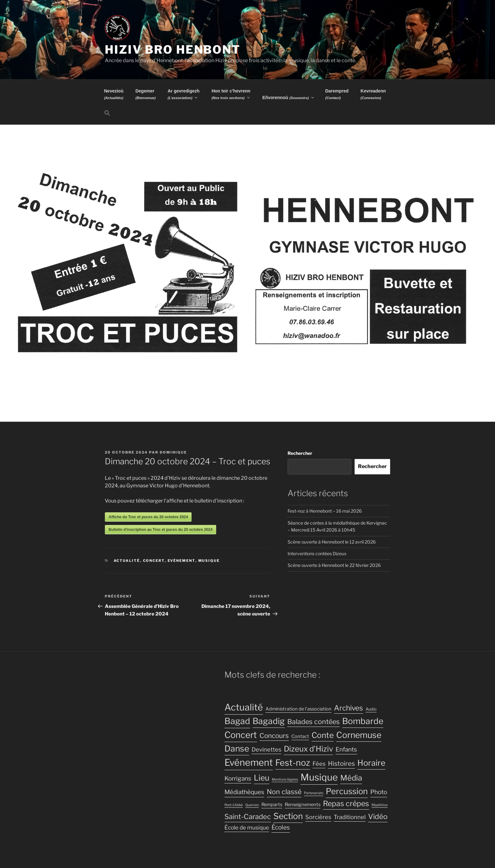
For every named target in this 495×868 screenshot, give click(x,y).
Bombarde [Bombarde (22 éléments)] (363, 721)
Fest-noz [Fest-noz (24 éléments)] (293, 763)
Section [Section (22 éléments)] (288, 816)
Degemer (146, 94)
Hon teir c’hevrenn (231, 94)
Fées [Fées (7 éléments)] (319, 764)
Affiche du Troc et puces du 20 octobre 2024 (148, 517)
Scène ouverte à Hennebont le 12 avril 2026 (332, 542)
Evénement (182, 561)
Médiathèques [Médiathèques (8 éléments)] (244, 792)
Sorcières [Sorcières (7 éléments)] (318, 817)
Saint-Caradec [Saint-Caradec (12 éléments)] (248, 817)
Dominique (173, 452)
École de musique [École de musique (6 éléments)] (247, 827)
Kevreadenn (373, 94)
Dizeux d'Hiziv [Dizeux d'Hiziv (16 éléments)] (308, 749)
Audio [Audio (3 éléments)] (371, 709)
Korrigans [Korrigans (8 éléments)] (238, 779)
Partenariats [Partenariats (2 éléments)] (314, 793)
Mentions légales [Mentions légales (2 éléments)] (285, 779)
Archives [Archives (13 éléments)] (349, 708)
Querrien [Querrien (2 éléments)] (252, 805)
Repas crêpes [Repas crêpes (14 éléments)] (346, 804)
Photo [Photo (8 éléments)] (379, 792)
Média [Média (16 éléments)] (351, 778)
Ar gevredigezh (184, 94)
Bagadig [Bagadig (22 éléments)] (269, 721)
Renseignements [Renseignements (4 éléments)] (303, 805)
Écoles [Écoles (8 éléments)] (281, 827)
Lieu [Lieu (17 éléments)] (262, 778)
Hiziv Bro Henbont (173, 50)
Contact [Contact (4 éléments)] (300, 736)
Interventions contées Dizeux (317, 553)
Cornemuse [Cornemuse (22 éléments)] (359, 735)
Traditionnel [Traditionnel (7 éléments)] (350, 817)
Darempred (337, 94)
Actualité (127, 561)
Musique (209, 561)
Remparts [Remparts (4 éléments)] (272, 805)
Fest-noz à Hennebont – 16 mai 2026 (325, 511)
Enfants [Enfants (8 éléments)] (346, 749)
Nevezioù (114, 94)
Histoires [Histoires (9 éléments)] (341, 764)
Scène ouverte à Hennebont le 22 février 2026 (334, 565)
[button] (107, 113)
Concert (154, 561)
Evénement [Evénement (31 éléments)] (249, 762)
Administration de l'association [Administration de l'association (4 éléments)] (298, 709)
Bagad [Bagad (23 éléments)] (237, 721)
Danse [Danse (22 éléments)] (237, 749)
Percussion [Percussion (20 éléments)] (347, 791)
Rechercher (300, 453)
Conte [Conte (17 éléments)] (323, 735)
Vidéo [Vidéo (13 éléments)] (378, 817)
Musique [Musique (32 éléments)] (319, 777)
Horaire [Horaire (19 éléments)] (371, 763)
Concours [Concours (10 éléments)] (274, 736)
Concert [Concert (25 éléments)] (241, 735)
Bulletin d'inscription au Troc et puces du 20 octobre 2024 (161, 530)
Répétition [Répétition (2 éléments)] (380, 805)
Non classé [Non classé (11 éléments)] (284, 792)
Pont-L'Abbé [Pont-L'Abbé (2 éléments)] (234, 805)
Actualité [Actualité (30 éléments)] (244, 707)
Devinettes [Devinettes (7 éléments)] (266, 749)
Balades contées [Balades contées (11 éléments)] (313, 722)
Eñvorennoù (289, 98)
